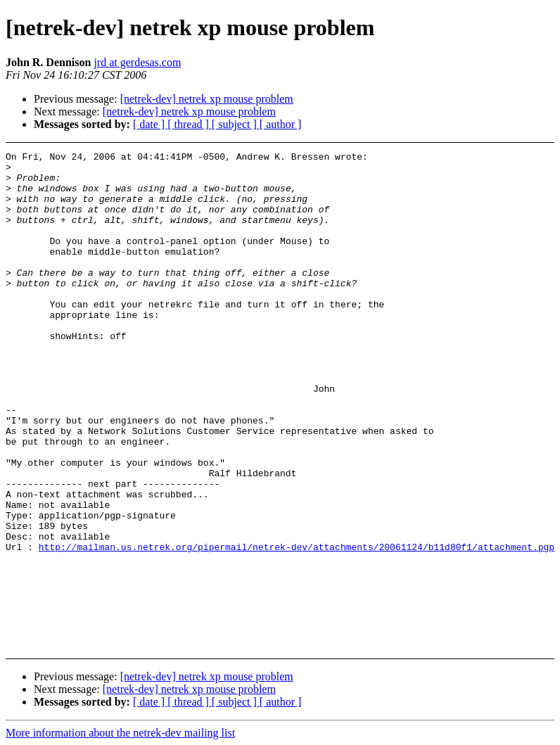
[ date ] (150, 124)
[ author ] (281, 124)
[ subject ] (236, 124)
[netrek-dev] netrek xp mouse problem (207, 99)
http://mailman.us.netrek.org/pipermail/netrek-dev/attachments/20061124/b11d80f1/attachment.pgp (297, 627)
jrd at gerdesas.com (137, 62)
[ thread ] (190, 124)
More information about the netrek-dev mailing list (120, 733)
